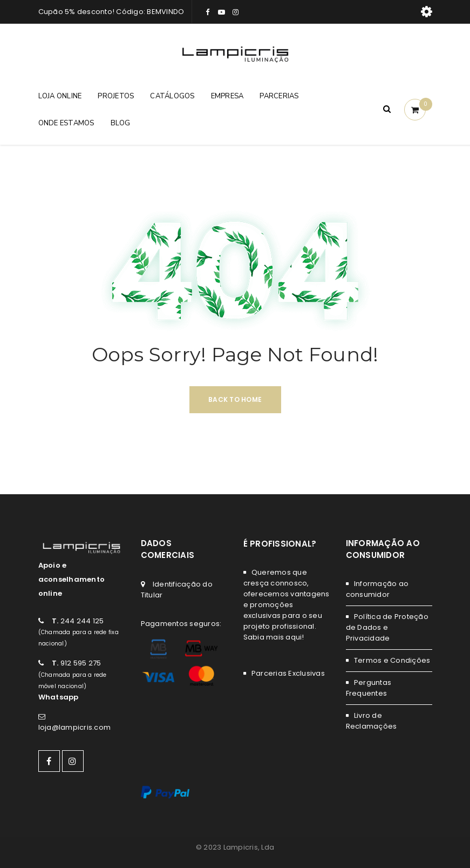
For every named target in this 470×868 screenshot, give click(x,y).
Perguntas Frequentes (369, 688)
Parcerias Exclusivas (288, 673)
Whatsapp (59, 697)
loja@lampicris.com (75, 727)
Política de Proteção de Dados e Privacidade (387, 627)
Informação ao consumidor (377, 589)
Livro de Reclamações (372, 721)
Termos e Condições (392, 660)
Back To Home (235, 399)
